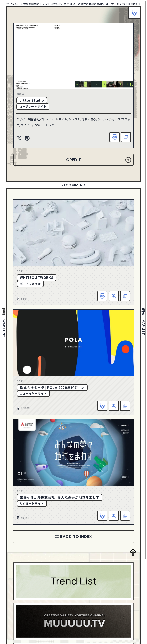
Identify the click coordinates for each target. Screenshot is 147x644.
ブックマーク (134, 13)
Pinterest (27, 138)
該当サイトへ (126, 137)
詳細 (114, 296)
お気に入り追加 (115, 137)
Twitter (19, 138)
